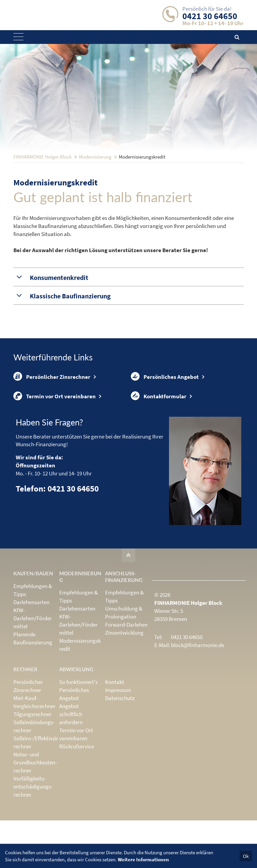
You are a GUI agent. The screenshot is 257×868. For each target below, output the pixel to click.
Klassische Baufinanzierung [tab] (70, 340)
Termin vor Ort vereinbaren (55, 443)
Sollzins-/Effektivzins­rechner (38, 790)
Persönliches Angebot (165, 421)
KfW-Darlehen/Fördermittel (33, 666)
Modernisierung (95, 201)
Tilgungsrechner (32, 762)
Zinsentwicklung (124, 680)
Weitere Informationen (143, 859)
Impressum (118, 738)
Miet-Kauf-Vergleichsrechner (34, 750)
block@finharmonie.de (198, 693)
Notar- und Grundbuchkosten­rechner (35, 810)
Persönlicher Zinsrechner (52, 421)
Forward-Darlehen (126, 672)
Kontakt (115, 730)
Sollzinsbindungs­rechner (34, 774)
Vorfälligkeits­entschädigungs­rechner (33, 834)
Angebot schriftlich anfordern (71, 762)
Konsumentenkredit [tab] (58, 322)
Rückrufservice (77, 794)
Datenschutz (120, 746)
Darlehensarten (31, 650)
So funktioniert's (78, 730)
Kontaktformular (159, 443)
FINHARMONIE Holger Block (42, 201)
